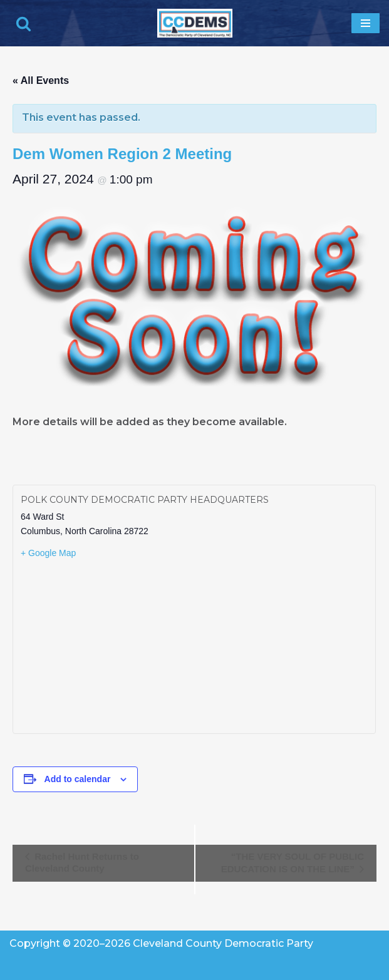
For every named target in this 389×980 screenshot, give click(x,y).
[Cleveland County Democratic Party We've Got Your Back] (195, 23)
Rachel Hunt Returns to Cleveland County (82, 862)
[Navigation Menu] (366, 23)
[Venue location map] (194, 646)
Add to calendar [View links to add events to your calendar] (78, 779)
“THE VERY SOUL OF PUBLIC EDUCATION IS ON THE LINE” (293, 863)
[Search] (23, 23)
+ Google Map (48, 553)
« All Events (41, 80)
